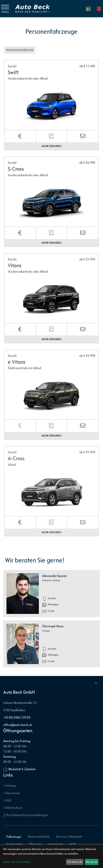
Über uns (35, 844)
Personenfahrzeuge (20, 50)
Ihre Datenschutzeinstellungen (26, 815)
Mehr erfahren (51, 146)
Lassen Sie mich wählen (17, 862)
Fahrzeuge (14, 837)
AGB (7, 800)
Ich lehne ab (75, 862)
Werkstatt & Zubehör (22, 769)
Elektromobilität (39, 837)
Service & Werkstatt (69, 837)
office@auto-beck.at (17, 725)
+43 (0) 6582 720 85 (17, 717)
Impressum (12, 793)
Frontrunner (15, 844)
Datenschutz (13, 808)
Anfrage (10, 786)
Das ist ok (92, 862)
